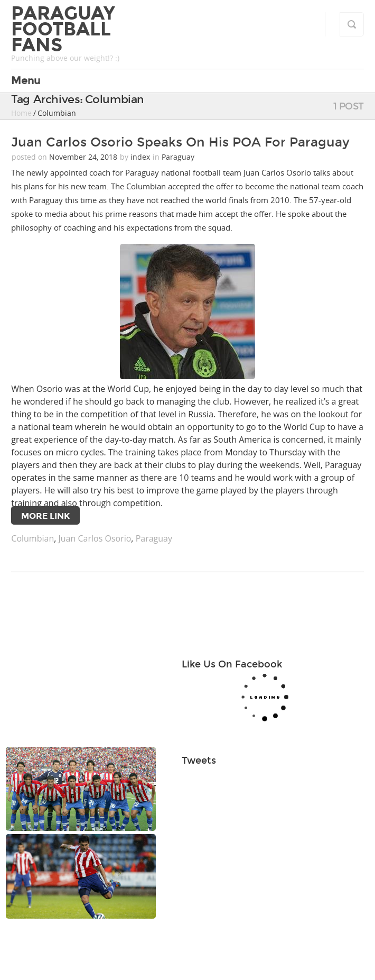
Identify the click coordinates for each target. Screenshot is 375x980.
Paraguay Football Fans (63, 29)
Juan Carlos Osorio (95, 538)
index (140, 157)
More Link (45, 516)
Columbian (32, 538)
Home (21, 113)
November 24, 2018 (84, 157)
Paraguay (178, 157)
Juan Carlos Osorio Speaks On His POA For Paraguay (180, 142)
